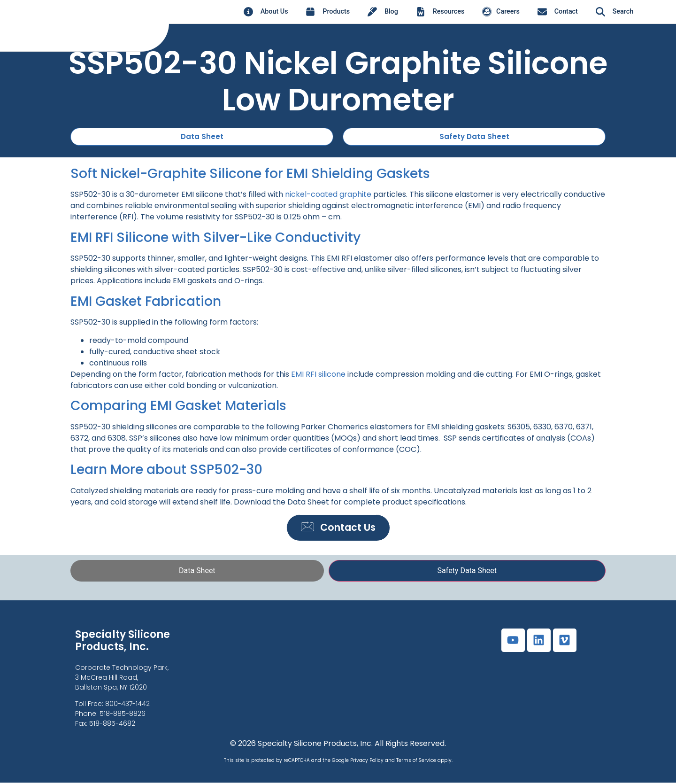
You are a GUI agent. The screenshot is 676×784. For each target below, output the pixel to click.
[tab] (197, 572)
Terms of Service (416, 762)
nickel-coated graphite (328, 195)
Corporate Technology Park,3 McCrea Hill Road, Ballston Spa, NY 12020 (122, 679)
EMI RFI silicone (318, 374)
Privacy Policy (367, 762)
